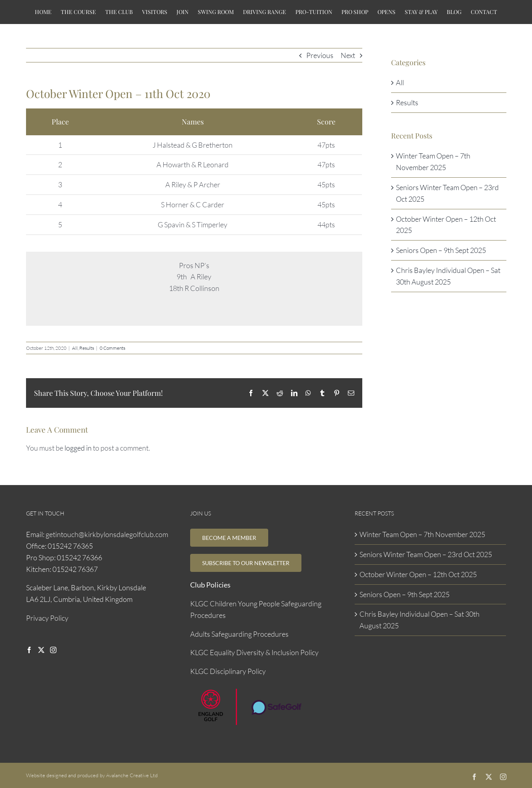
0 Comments (112, 348)
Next (348, 55)
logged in (78, 448)
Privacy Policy (47, 618)
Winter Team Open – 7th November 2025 (422, 534)
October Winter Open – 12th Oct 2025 (418, 574)
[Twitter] (41, 650)
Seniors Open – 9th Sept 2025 (441, 250)
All (75, 348)
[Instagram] (53, 650)
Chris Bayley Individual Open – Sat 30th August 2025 (420, 620)
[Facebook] (29, 650)
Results (87, 348)
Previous (320, 55)
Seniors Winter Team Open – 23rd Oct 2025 (426, 554)
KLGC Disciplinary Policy (228, 671)
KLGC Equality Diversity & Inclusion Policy (254, 652)
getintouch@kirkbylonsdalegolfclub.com (107, 534)
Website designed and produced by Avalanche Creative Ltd (92, 775)
